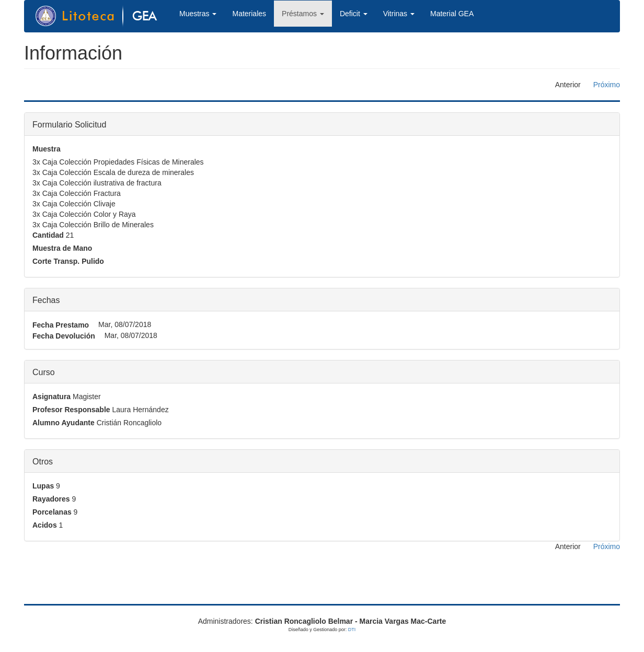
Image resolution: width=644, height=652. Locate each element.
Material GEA (452, 14)
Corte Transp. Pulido (68, 261)
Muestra (47, 149)
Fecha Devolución (64, 336)
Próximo (607, 85)
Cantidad (48, 235)
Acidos (45, 525)
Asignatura (51, 397)
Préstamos (303, 14)
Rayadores (51, 499)
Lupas (43, 486)
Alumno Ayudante (64, 423)
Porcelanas (52, 512)
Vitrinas (399, 14)
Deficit (354, 14)
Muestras (198, 14)
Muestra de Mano (62, 248)
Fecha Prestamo (61, 325)
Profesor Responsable (71, 410)
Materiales (249, 14)
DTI (352, 630)
